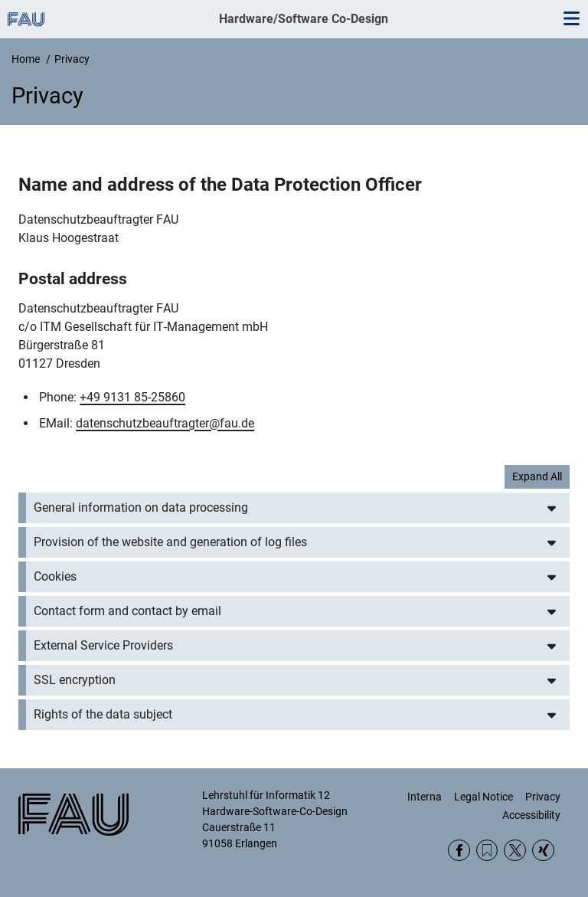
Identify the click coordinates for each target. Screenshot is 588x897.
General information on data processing (141, 507)
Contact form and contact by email (127, 611)
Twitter (515, 851)
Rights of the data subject (103, 714)
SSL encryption (75, 680)
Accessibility (531, 815)
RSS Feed (487, 851)
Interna (425, 797)
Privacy (543, 797)
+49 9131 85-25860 (132, 397)
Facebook (459, 851)
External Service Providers (103, 645)
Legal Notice (483, 797)
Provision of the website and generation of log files (170, 542)
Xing (543, 851)
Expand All (537, 476)
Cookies (55, 576)
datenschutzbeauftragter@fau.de (165, 423)
